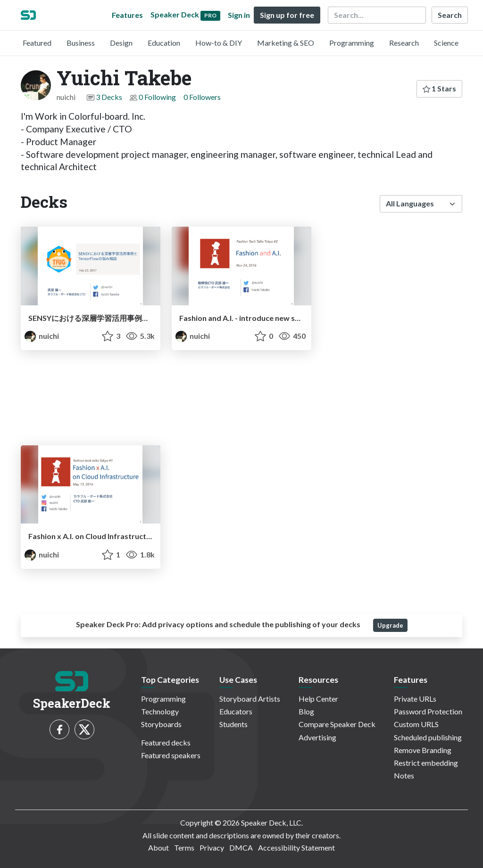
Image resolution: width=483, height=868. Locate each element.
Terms (184, 848)
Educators (236, 711)
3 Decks (109, 97)
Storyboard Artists (250, 699)
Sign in (239, 15)
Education (164, 43)
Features (127, 15)
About (158, 848)
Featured (37, 43)
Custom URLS (416, 724)
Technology (160, 711)
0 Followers (202, 97)
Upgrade (390, 625)
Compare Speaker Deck (337, 724)
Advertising (317, 737)
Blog (306, 711)
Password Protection (428, 711)
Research (404, 43)
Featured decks (166, 742)
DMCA (241, 848)
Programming (352, 43)
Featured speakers (171, 755)
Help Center (318, 699)
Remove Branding (423, 750)
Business (81, 43)
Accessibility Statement (296, 848)
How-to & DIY (219, 43)
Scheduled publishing (428, 737)
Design (121, 43)
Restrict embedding (426, 763)
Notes (404, 775)
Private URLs (415, 699)
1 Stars (439, 88)
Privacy (212, 848)
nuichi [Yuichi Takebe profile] (42, 336)
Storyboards (161, 724)
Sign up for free (287, 15)
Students (233, 724)
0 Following (157, 97)
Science (446, 43)
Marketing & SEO (286, 43)
